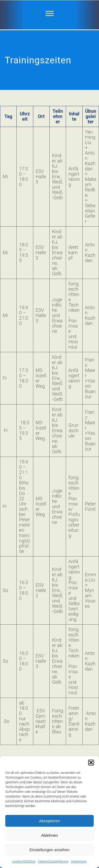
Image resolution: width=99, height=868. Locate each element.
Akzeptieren (49, 821)
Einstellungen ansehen (50, 850)
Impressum (79, 861)
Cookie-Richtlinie (24, 861)
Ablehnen (49, 835)
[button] (91, 763)
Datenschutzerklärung (53, 861)
